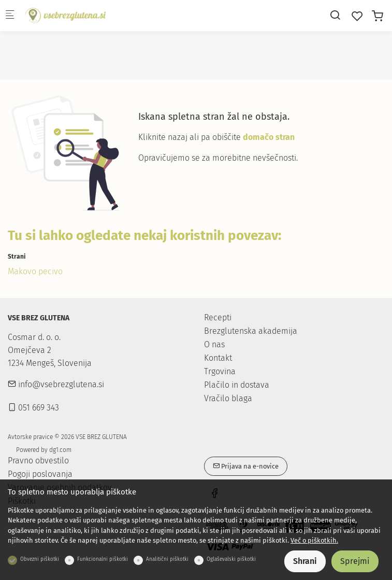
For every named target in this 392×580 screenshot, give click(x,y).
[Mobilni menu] (10, 16)
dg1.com (60, 450)
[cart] (378, 16)
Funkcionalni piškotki (103, 559)
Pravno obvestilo (38, 461)
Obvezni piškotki (40, 559)
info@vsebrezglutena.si (56, 384)
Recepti (218, 317)
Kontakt (218, 358)
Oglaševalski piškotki (231, 559)
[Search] (335, 15)
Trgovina (220, 371)
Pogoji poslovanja (40, 474)
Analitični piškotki (167, 559)
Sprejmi (355, 561)
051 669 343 (33, 408)
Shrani (305, 561)
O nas (214, 344)
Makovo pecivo (35, 271)
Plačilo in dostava (237, 385)
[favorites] (357, 16)
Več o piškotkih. (314, 540)
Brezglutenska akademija (251, 331)
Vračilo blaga (228, 398)
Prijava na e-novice (246, 466)
